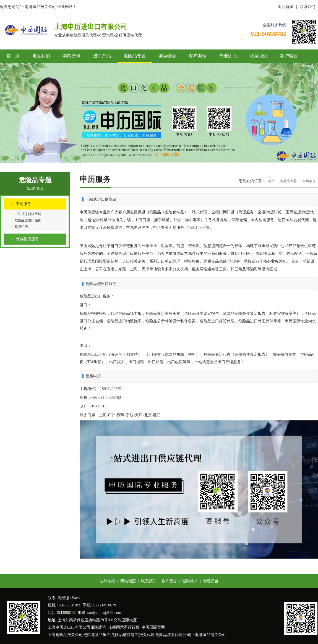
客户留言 (289, 56)
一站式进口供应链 (28, 214)
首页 (271, 181)
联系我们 (307, 7)
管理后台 (211, 581)
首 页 (13, 56)
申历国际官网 (153, 627)
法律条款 (107, 581)
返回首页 (286, 7)
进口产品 (102, 56)
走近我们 (41, 56)
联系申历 (21, 227)
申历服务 (24, 204)
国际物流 (167, 56)
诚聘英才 (190, 581)
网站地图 (128, 581)
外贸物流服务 (27, 239)
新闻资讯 (72, 56)
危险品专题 (135, 56)
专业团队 (228, 56)
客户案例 (198, 56)
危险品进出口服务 (28, 220)
